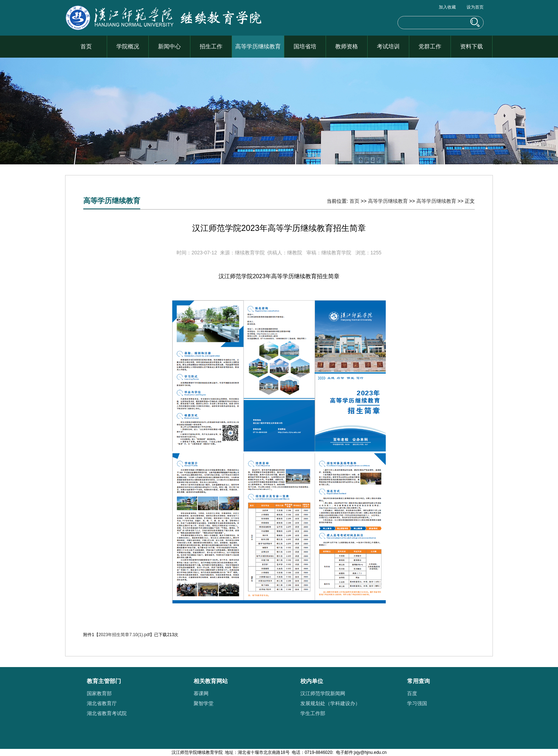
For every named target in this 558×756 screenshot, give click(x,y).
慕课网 (201, 693)
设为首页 (475, 7)
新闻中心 (169, 46)
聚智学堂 (204, 703)
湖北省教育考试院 (107, 713)
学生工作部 (313, 713)
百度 (412, 693)
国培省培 (305, 46)
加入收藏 (447, 7)
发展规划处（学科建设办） (330, 703)
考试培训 (388, 46)
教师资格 (347, 46)
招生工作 (211, 46)
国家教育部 (99, 693)
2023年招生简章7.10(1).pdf (124, 635)
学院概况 (128, 46)
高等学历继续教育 (258, 46)
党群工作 (430, 46)
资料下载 (472, 46)
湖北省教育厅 (102, 703)
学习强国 (417, 703)
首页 (86, 46)
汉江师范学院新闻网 (323, 693)
